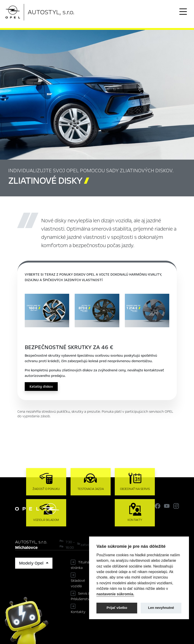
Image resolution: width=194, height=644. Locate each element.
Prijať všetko (117, 608)
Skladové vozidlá (78, 583)
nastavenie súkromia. (115, 594)
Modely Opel (32, 563)
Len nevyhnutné (161, 608)
